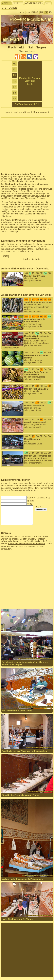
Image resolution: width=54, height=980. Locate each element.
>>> (28, 12)
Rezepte (18, 3)
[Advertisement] (27, 145)
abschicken (41, 510)
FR (41, 12)
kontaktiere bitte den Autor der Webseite (26, 544)
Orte (48, 3)
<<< (22, 12)
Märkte (6, 3)
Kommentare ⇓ (41, 112)
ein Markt (12, 39)
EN (51, 12)
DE (46, 12)
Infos (35, 12)
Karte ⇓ (9, 112)
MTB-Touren (9, 8)
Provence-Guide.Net (31, 19)
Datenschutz (43, 498)
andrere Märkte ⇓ (23, 112)
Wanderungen (34, 3)
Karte (16, 191)
